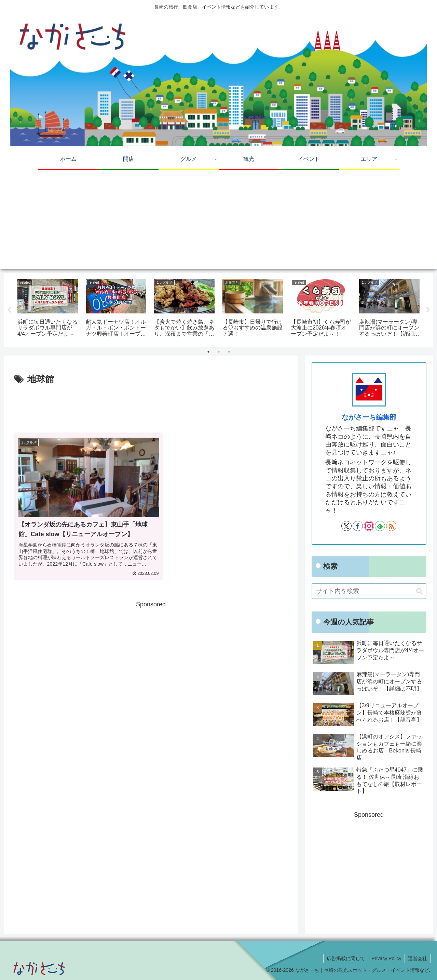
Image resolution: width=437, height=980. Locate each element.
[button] (419, 591)
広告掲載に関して (344, 958)
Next (428, 310)
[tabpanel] (48, 309)
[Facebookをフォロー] (358, 526)
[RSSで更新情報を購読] (391, 526)
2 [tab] (219, 352)
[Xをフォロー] (346, 526)
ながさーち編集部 (369, 417)
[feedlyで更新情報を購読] (380, 526)
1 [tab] (208, 352)
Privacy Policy (385, 958)
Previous (9, 310)
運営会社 (417, 958)
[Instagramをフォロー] (369, 526)
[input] (369, 591)
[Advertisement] (219, 221)
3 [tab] (229, 352)
